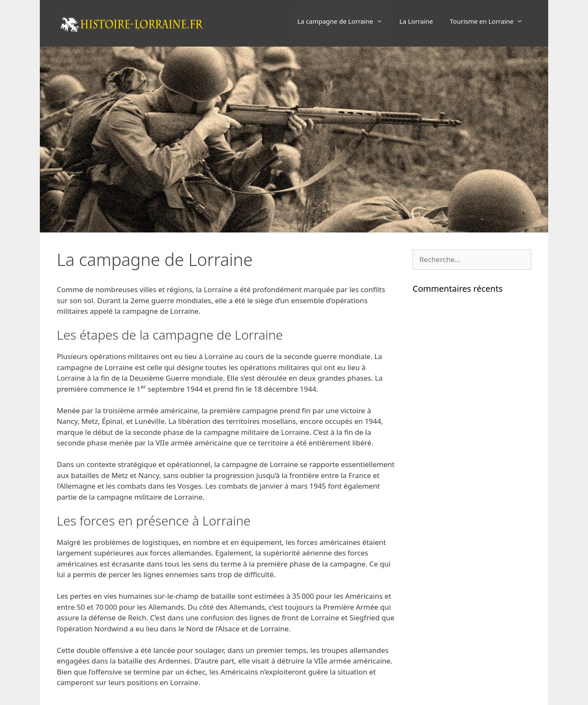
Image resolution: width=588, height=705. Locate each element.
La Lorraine (416, 21)
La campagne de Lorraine (344, 21)
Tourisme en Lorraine (491, 21)
